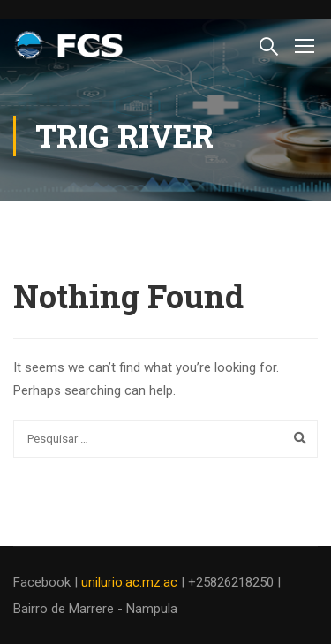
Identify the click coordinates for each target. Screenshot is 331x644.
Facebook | (47, 582)
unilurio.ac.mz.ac (129, 582)
